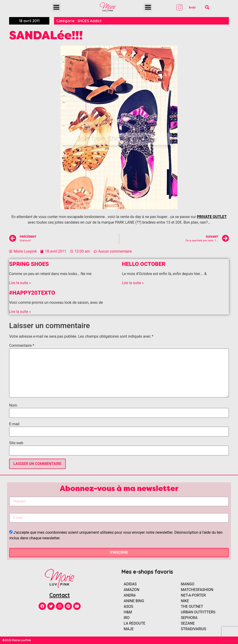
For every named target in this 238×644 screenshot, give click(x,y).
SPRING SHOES (29, 264)
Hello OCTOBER (144, 264)
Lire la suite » (20, 283)
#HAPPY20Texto (32, 293)
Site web (16, 443)
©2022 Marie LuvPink (17, 640)
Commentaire (22, 346)
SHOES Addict (89, 21)
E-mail (14, 424)
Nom (13, 405)
